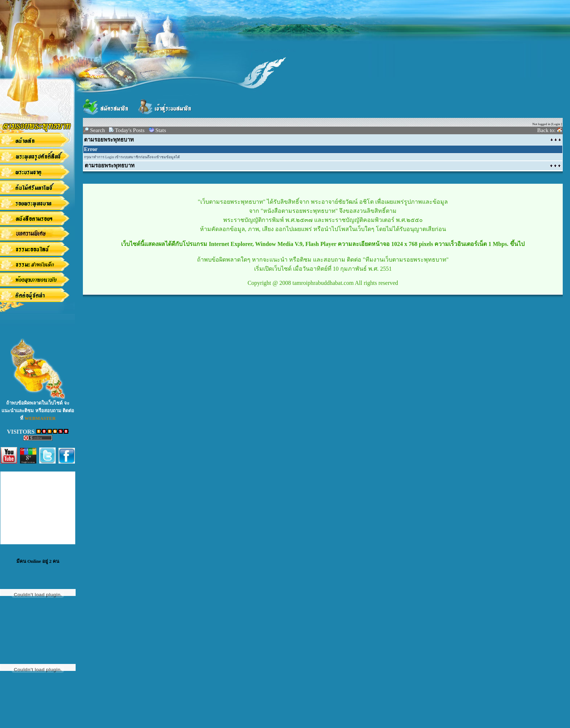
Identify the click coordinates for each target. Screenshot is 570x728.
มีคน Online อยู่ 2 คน (38, 561)
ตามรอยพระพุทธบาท (109, 140)
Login (556, 124)
